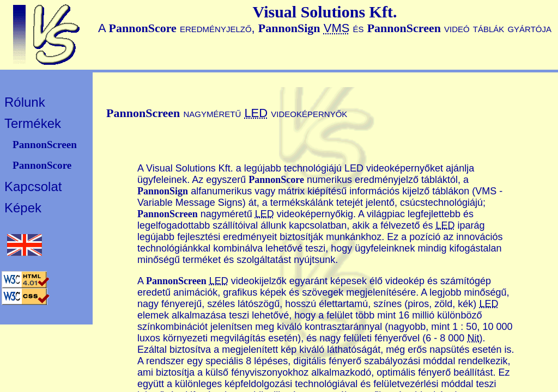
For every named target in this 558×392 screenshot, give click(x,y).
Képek (23, 208)
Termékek (33, 123)
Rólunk (25, 102)
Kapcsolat (33, 186)
